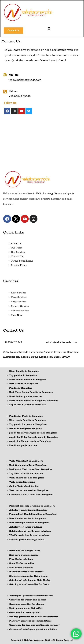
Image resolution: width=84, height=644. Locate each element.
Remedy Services (20, 306)
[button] (49, 29)
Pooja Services (18, 302)
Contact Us (17, 256)
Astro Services (18, 293)
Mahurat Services (20, 311)
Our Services (18, 252)
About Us (16, 244)
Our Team (17, 248)
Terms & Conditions (22, 261)
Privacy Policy (19, 265)
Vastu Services (18, 297)
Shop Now (16, 315)
